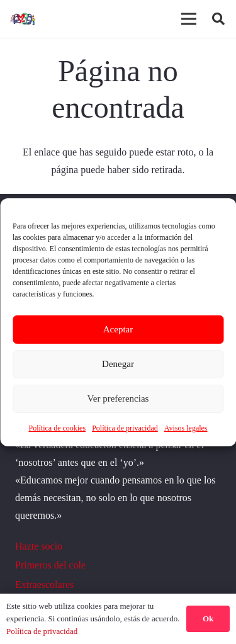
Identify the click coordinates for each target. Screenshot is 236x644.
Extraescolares (44, 585)
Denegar (118, 364)
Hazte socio (39, 546)
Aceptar (118, 329)
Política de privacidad (125, 428)
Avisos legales (186, 428)
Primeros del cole (50, 565)
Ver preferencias (118, 398)
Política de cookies (57, 428)
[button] (218, 19)
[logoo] (23, 19)
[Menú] (189, 19)
